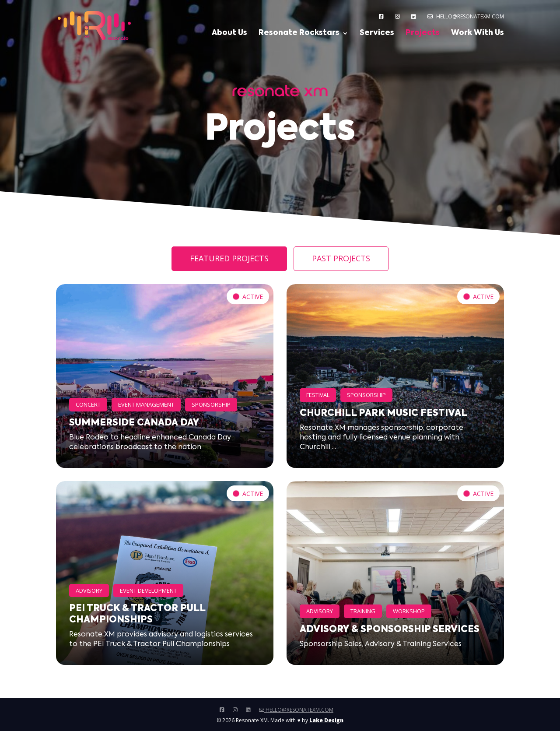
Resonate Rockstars (299, 33)
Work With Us (478, 33)
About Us (229, 33)
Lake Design (326, 720)
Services (377, 33)
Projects (423, 33)
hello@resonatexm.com (466, 16)
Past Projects (341, 258)
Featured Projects (229, 258)
